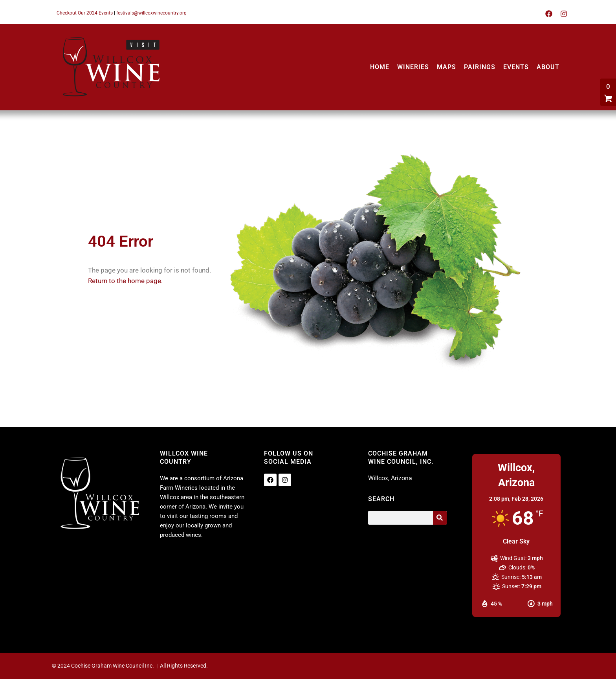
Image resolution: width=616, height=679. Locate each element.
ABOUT (548, 67)
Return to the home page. (125, 281)
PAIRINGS (480, 67)
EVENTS (516, 67)
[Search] (440, 518)
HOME (380, 67)
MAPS (446, 67)
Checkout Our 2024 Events (85, 13)
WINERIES (413, 67)
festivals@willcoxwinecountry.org (151, 13)
